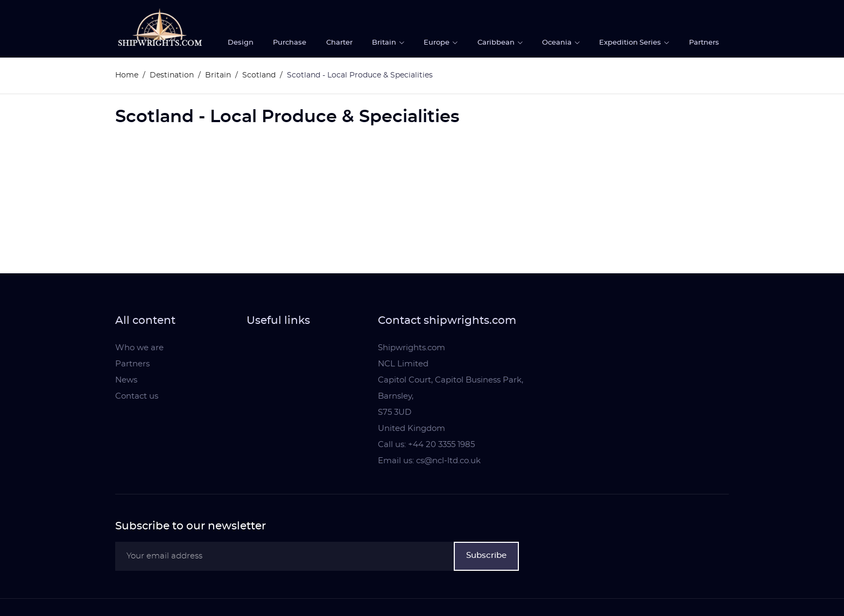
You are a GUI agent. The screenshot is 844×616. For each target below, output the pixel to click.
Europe (437, 43)
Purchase (290, 43)
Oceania (558, 43)
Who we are (139, 348)
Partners (704, 43)
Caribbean (497, 43)
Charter (339, 43)
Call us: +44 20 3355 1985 (426, 445)
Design (241, 43)
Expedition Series (631, 43)
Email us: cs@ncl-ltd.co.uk (429, 461)
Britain (385, 43)
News (126, 380)
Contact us (137, 396)
